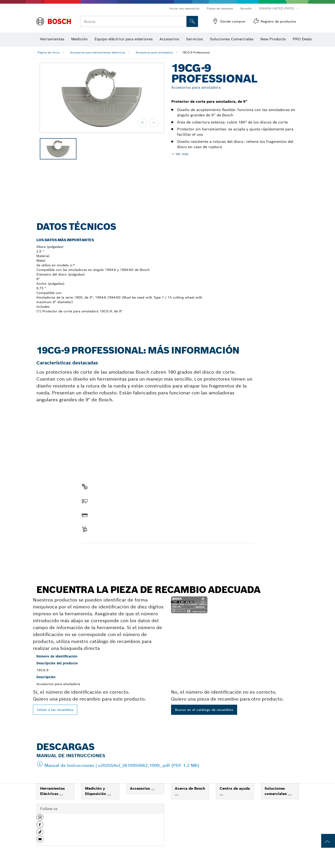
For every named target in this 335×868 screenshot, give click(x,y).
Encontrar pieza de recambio (109, 553)
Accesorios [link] (140, 788)
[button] (40, 819)
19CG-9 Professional (196, 52)
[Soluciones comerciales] (290, 795)
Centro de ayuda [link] (235, 788)
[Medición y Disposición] (109, 795)
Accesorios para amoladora (154, 52)
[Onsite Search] (192, 21)
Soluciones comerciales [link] (276, 791)
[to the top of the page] (328, 841)
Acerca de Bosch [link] (190, 788)
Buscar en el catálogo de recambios (204, 710)
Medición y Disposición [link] (96, 791)
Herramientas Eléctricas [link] (52, 791)
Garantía (246, 8)
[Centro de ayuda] (221, 795)
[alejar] (154, 123)
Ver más (182, 154)
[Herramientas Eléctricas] (61, 795)
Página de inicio (49, 52)
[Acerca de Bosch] (177, 795)
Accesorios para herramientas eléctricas (98, 52)
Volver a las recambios (55, 710)
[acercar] (142, 123)
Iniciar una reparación (184, 8)
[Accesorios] (153, 790)
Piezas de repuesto (220, 8)
